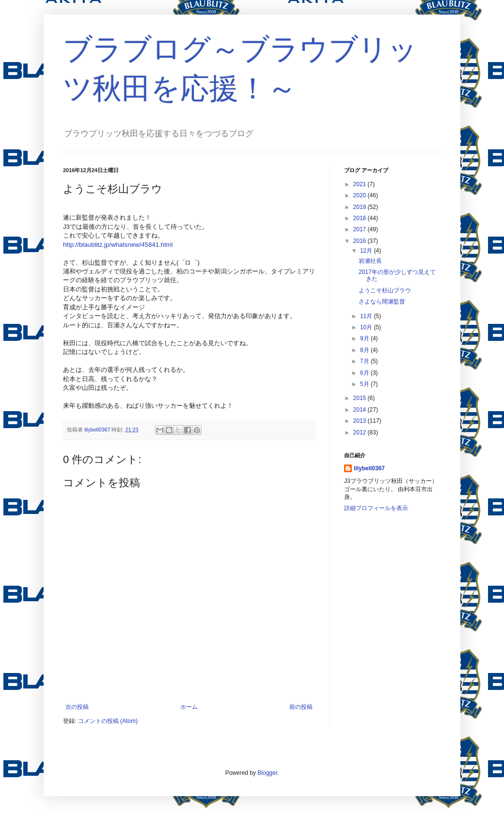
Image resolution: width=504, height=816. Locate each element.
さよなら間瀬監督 (382, 302)
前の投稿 (301, 707)
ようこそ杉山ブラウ (385, 290)
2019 (361, 207)
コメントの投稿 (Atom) (108, 721)
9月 (365, 338)
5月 (365, 384)
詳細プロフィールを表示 (376, 508)
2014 (361, 410)
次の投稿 (77, 707)
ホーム (189, 707)
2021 (361, 184)
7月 (365, 361)
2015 (361, 398)
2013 (361, 421)
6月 (365, 373)
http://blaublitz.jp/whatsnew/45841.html (118, 245)
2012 (361, 432)
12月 (367, 251)
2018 (361, 218)
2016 (361, 241)
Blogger (267, 773)
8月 (365, 350)
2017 (361, 229)
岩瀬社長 (370, 261)
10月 (367, 327)
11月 (367, 316)
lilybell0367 (369, 468)
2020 (361, 195)
